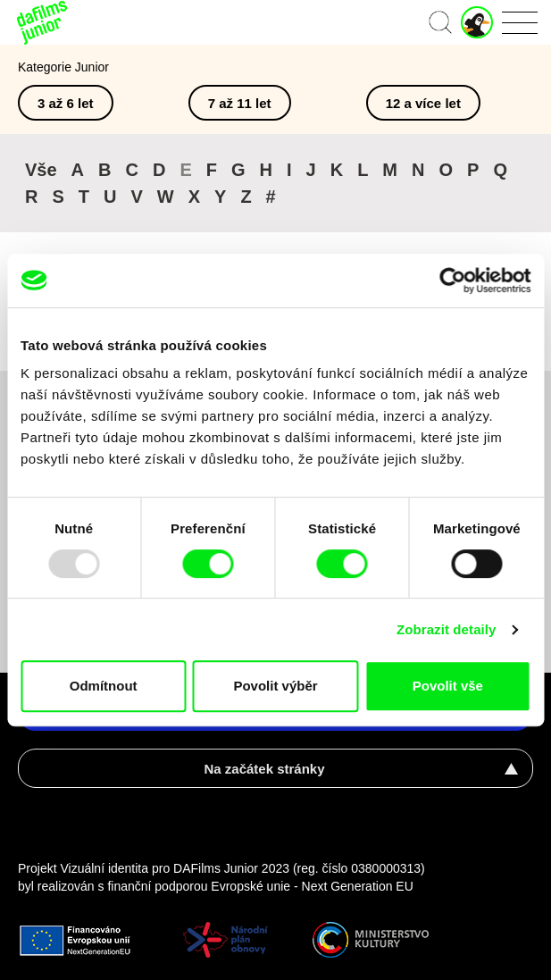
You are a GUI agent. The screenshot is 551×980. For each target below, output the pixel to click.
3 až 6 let (66, 103)
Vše (41, 170)
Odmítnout (104, 686)
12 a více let (423, 103)
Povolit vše (448, 686)
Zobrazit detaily (447, 629)
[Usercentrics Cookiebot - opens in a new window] (452, 281)
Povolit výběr (275, 686)
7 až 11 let (240, 103)
